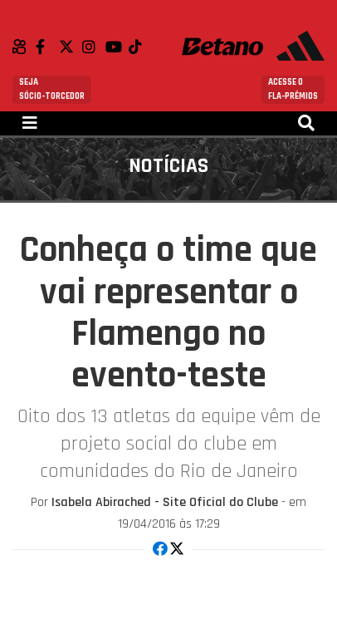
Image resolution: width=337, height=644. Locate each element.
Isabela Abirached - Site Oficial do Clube (165, 502)
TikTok (140, 47)
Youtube (117, 47)
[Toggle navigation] (30, 123)
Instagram (94, 47)
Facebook (47, 47)
